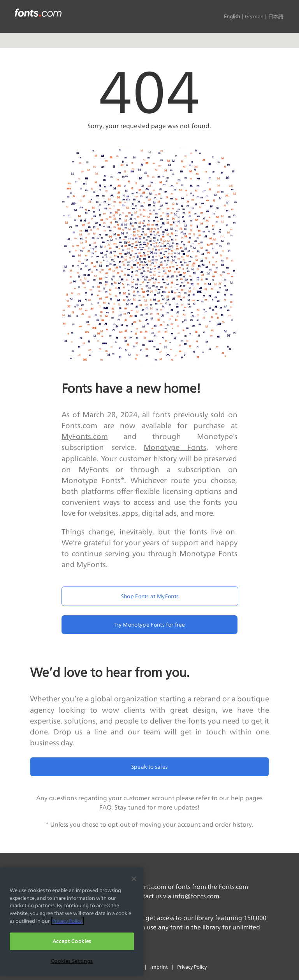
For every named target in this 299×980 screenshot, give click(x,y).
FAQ (105, 807)
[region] (72, 921)
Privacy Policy (192, 967)
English (232, 16)
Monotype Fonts (175, 447)
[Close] (134, 879)
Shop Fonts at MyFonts (150, 596)
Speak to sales (149, 767)
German (254, 16)
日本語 (276, 16)
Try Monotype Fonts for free (149, 624)
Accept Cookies (72, 941)
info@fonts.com (196, 896)
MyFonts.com (85, 436)
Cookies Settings (72, 961)
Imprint (159, 967)
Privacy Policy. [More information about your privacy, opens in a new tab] (68, 921)
